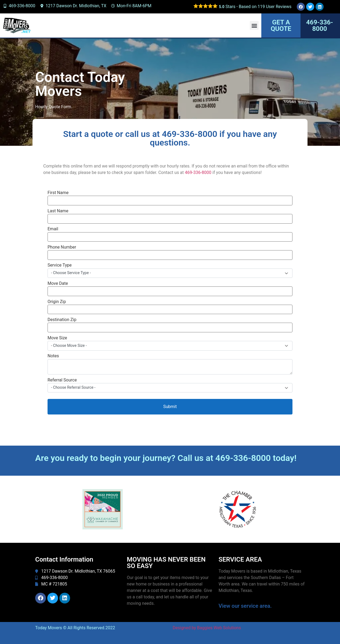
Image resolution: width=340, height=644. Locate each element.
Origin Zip (57, 302)
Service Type (60, 265)
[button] (254, 25)
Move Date (58, 283)
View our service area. (245, 606)
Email (53, 229)
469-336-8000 (198, 172)
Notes (53, 356)
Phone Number (62, 247)
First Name (58, 193)
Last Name (58, 211)
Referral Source (62, 380)
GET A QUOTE (281, 26)
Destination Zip (62, 320)
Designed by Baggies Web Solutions (207, 628)
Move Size (57, 338)
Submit (170, 407)
